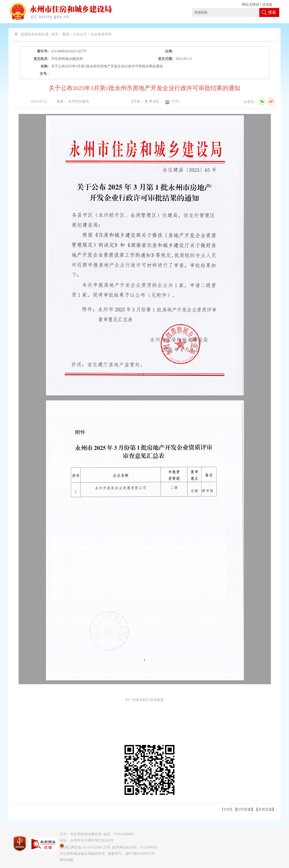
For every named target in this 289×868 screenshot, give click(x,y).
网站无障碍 (251, 5)
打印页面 (244, 809)
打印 (176, 101)
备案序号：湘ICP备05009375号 (132, 854)
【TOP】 (227, 809)
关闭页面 (265, 809)
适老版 (267, 5)
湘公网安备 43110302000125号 (85, 847)
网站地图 (67, 860)
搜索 (272, 12)
